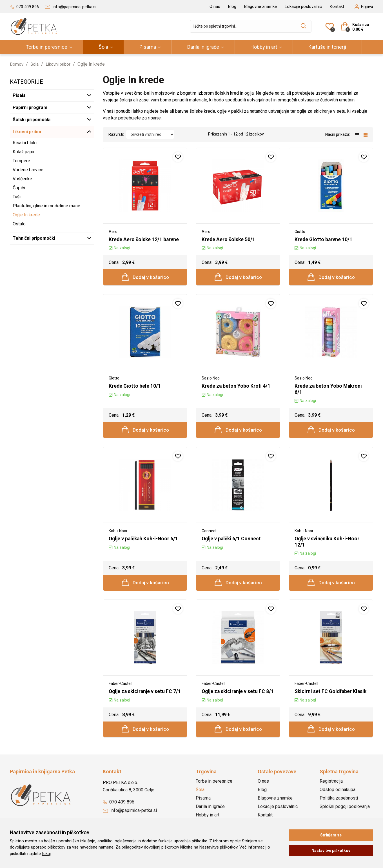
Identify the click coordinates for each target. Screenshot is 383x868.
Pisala (19, 95)
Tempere (21, 161)
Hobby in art (264, 47)
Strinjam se (331, 835)
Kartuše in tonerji (327, 47)
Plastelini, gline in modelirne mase (46, 206)
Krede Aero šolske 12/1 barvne (144, 239)
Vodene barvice (28, 170)
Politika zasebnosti (339, 805)
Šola (103, 47)
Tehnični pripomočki (34, 238)
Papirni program (30, 107)
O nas (215, 6)
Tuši (17, 197)
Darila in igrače (203, 47)
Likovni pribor (60, 64)
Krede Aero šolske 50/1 (229, 239)
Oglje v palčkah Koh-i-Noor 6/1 (144, 539)
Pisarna (148, 47)
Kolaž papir (24, 152)
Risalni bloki (25, 143)
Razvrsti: (116, 134)
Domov (17, 64)
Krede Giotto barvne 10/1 (324, 239)
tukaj (46, 854)
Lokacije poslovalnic (303, 6)
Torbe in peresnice (46, 47)
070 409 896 (119, 809)
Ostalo (19, 224)
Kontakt (337, 6)
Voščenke (22, 179)
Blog (232, 6)
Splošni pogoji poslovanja (345, 814)
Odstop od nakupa (338, 797)
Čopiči (19, 188)
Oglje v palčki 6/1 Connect (232, 539)
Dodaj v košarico (145, 277)
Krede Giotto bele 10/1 (135, 386)
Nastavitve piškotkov (331, 851)
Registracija (331, 788)
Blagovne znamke (260, 6)
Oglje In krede (26, 215)
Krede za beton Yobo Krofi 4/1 (236, 386)
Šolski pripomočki (32, 120)
